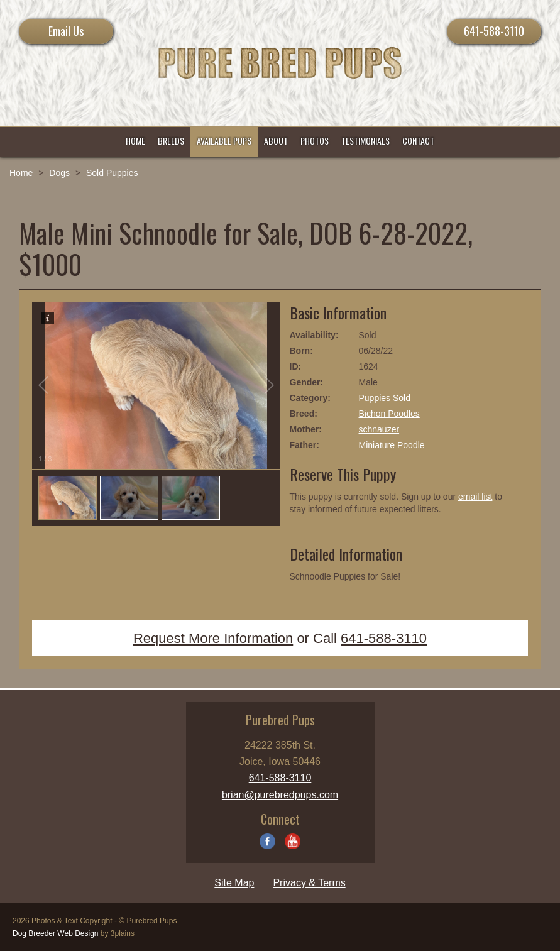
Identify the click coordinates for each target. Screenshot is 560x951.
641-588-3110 (494, 31)
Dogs (59, 173)
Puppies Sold (385, 398)
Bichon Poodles (389, 414)
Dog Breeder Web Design (56, 933)
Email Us (66, 31)
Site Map (234, 883)
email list (475, 497)
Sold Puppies (112, 173)
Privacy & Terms (309, 883)
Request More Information (213, 638)
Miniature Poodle (392, 445)
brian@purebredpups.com (280, 795)
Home (21, 173)
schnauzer (379, 429)
